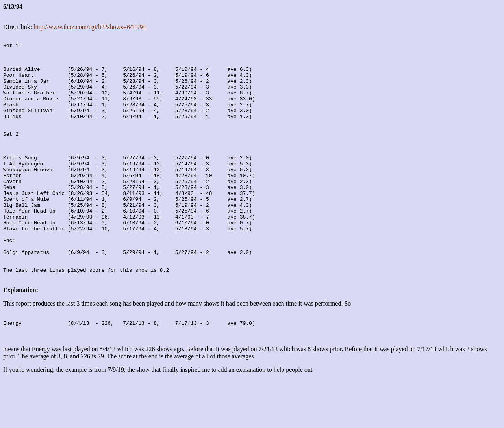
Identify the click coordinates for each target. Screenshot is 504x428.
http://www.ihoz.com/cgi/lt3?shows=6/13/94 (90, 27)
